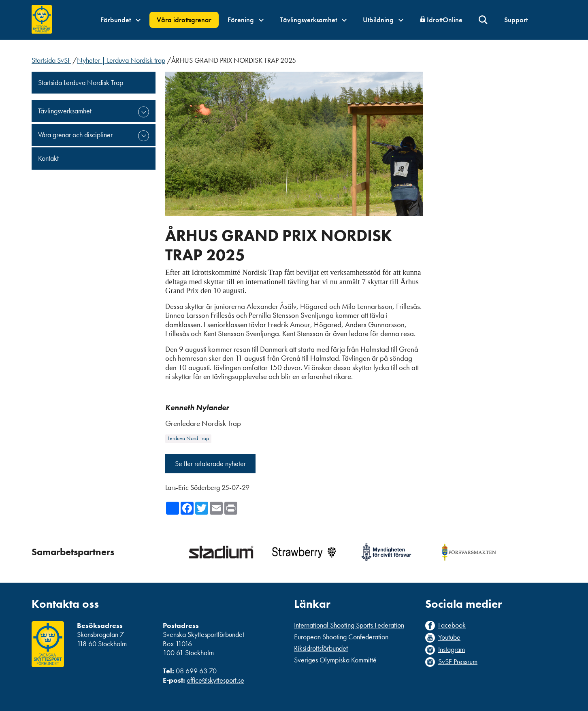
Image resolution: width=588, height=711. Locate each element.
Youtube (449, 637)
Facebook (452, 625)
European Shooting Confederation (341, 637)
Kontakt (48, 158)
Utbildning (383, 20)
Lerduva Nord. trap (188, 438)
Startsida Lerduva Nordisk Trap (81, 82)
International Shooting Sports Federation (349, 625)
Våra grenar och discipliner (75, 135)
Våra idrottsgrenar (184, 20)
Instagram (452, 649)
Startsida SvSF (51, 60)
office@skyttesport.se (215, 680)
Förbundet (120, 20)
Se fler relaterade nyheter (210, 463)
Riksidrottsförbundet (321, 648)
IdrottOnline (445, 20)
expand (144, 112)
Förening (246, 20)
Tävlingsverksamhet (313, 20)
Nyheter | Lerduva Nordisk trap (121, 60)
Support (516, 20)
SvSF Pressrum (458, 662)
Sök (483, 20)
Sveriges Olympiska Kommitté (335, 660)
